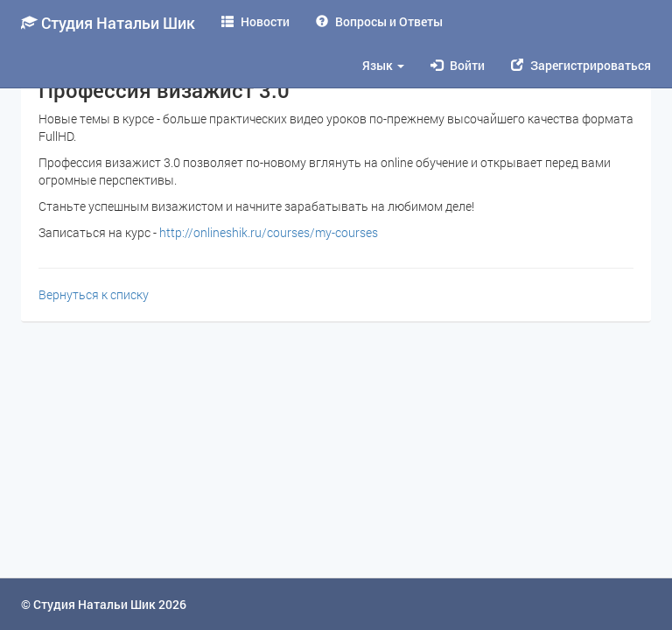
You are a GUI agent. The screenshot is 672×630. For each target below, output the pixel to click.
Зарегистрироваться (581, 65)
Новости (255, 21)
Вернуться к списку (94, 294)
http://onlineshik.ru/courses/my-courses (269, 232)
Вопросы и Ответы (379, 21)
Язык (383, 65)
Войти (458, 65)
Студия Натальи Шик (108, 23)
